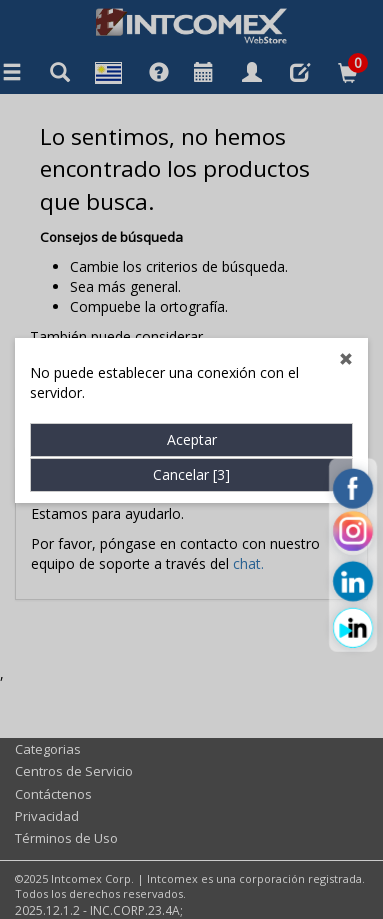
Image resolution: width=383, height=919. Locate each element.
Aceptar (192, 422)
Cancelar (191, 457)
